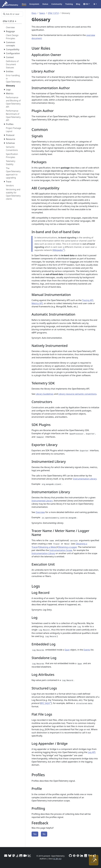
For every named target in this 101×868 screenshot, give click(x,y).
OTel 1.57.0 (53, 13)
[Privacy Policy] (86, 856)
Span (67, 650)
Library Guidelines (45, 394)
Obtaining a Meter (48, 547)
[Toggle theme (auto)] (95, 4)
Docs (34, 13)
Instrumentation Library (85, 479)
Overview (40, 512)
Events (87, 650)
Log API (92, 752)
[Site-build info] (95, 860)
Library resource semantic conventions (77, 394)
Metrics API (37, 303)
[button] (86, 4)
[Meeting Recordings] (25, 856)
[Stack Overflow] (17, 856)
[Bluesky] (10, 856)
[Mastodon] (14, 856)
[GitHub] (70, 856)
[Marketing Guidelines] (94, 856)
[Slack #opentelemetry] (78, 856)
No (44, 834)
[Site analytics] (29, 856)
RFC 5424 (45, 703)
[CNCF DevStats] (82, 856)
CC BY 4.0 (57, 859)
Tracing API (88, 300)
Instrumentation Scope (61, 550)
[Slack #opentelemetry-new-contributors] (74, 856)
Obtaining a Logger (67, 547)
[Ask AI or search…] (12, 14)
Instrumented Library (42, 501)
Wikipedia (58, 250)
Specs (42, 13)
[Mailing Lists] (6, 856)
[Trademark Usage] (90, 856)
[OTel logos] (21, 856)
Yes (35, 834)
